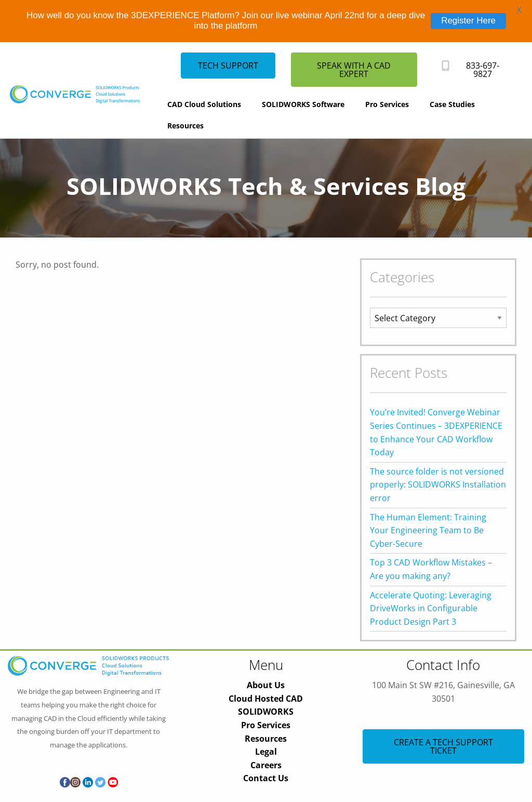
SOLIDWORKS (266, 712)
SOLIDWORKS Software (303, 104)
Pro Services (387, 104)
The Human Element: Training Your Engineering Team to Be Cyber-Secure (428, 530)
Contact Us (266, 778)
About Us (266, 685)
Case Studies (452, 104)
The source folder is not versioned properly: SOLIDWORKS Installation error (438, 485)
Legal (266, 752)
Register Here (468, 21)
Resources (185, 126)
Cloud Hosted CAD (266, 699)
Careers (266, 765)
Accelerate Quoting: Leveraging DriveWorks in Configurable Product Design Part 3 (431, 608)
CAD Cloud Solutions (204, 104)
